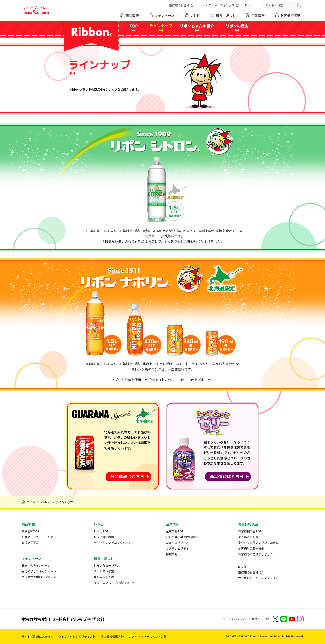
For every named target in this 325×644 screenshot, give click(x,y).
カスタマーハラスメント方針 (148, 637)
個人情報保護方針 (112, 637)
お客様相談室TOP (250, 531)
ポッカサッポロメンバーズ (39, 577)
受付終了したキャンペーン (39, 571)
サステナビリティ (177, 548)
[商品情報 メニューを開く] (131, 17)
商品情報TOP (30, 531)
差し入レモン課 (104, 577)
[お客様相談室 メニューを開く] (289, 17)
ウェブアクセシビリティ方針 (77, 637)
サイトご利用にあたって (37, 637)
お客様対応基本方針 (251, 548)
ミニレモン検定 (104, 571)
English (243, 567)
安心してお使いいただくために (258, 543)
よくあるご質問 (248, 537)
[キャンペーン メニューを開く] (163, 17)
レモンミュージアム (107, 565)
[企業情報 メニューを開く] (257, 17)
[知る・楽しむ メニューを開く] (224, 17)
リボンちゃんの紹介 (198, 28)
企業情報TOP (175, 531)
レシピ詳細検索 (104, 537)
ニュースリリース (177, 543)
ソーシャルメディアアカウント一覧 (246, 619)
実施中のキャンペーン (36, 565)
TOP (134, 28)
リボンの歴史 (237, 28)
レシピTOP (101, 531)
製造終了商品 (30, 543)
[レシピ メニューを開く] (194, 17)
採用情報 (172, 554)
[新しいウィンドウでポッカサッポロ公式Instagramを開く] (300, 619)
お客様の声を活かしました (256, 554)
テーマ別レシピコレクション (113, 543)
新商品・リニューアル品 (37, 537)
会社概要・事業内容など (182, 537)
